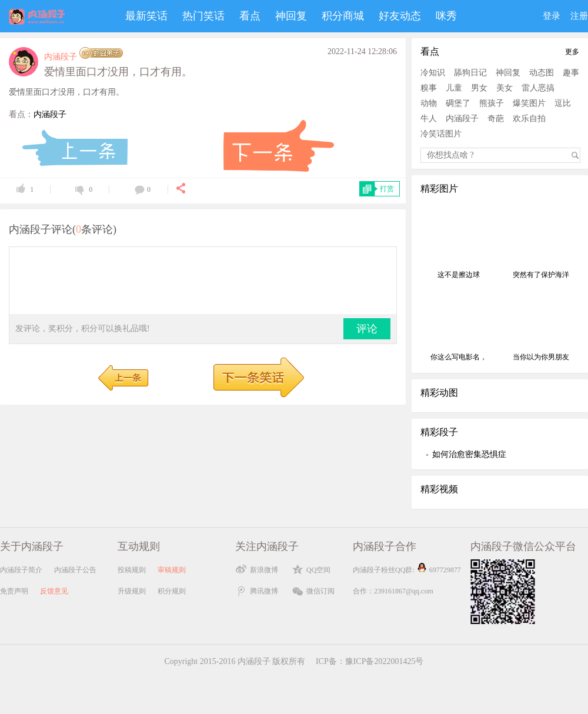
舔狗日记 (470, 73)
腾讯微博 (264, 591)
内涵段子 (61, 57)
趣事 (571, 73)
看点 (250, 16)
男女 (479, 88)
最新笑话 (146, 16)
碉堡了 (458, 103)
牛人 (429, 119)
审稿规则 (172, 570)
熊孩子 (492, 103)
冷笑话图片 (441, 134)
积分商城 (343, 16)
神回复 (291, 16)
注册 (579, 16)
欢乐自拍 (529, 119)
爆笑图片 (529, 103)
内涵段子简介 (21, 570)
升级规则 (132, 591)
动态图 (542, 73)
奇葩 (496, 119)
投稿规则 (132, 570)
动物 (429, 103)
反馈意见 (54, 591)
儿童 (454, 88)
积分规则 (172, 591)
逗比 (563, 103)
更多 (572, 52)
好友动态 (400, 16)
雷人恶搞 (538, 88)
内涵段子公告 (75, 570)
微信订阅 (320, 591)
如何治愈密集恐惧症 (469, 454)
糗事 (429, 88)
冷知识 (433, 73)
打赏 (387, 189)
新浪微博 (264, 570)
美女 (505, 88)
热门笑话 (203, 16)
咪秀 (446, 16)
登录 (552, 16)
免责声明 (14, 591)
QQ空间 (318, 570)
